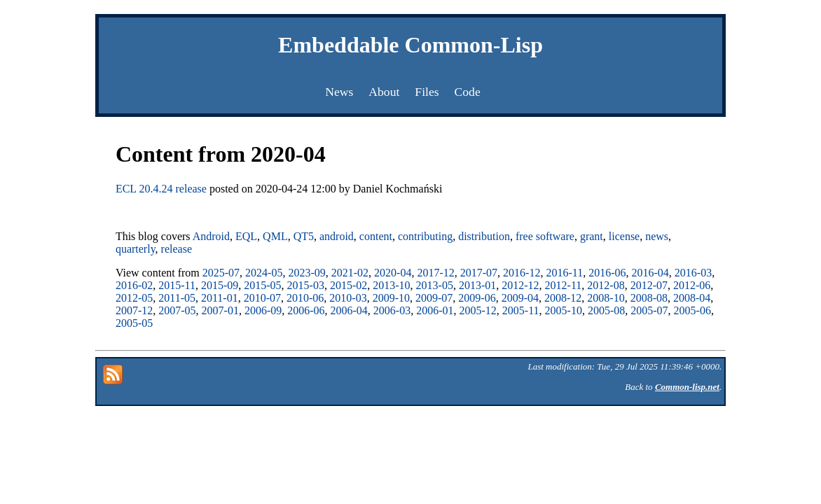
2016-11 (564, 273)
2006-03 (392, 310)
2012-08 (606, 285)
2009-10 (391, 298)
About (384, 92)
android (337, 236)
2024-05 (264, 273)
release (177, 249)
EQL (246, 236)
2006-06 (306, 310)
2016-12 (522, 273)
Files (427, 92)
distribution (484, 236)
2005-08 (606, 310)
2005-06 (692, 310)
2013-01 (477, 285)
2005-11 (521, 310)
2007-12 (134, 310)
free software (545, 236)
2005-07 (649, 310)
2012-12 (520, 285)
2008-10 (606, 298)
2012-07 (649, 285)
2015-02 (349, 285)
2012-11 (564, 285)
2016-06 (607, 273)
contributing (425, 236)
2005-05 (134, 323)
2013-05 (435, 285)
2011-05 (177, 298)
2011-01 (220, 298)
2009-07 (434, 298)
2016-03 (693, 273)
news (657, 236)
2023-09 (306, 273)
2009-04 (520, 298)
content (376, 236)
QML (275, 236)
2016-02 (134, 285)
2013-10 (391, 285)
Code (468, 92)
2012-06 (692, 285)
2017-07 (479, 273)
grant (592, 236)
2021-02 (350, 273)
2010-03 (348, 298)
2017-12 (435, 273)
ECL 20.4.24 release (161, 189)
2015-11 (177, 285)
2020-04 (393, 273)
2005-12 (478, 310)
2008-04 (692, 298)
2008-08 (649, 298)
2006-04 (349, 310)
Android (211, 236)
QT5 (304, 236)
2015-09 (220, 285)
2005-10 (564, 310)
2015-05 (262, 285)
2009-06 (477, 298)
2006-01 (435, 310)
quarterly (136, 249)
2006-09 (263, 310)
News (339, 92)
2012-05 (134, 298)
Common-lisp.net (687, 387)
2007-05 (177, 310)
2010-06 (305, 298)
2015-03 (306, 285)
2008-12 (563, 298)
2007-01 (220, 310)
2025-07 (221, 273)
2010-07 (262, 298)
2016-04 (650, 273)
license (624, 236)
